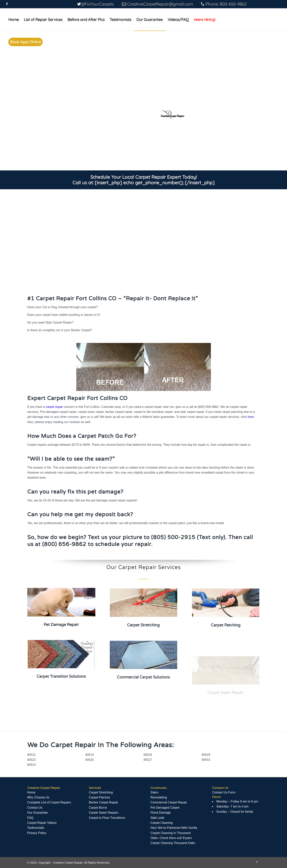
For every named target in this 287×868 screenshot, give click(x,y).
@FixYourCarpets (97, 4)
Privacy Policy (37, 833)
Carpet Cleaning (162, 823)
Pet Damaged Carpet (165, 808)
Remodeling (159, 797)
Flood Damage (161, 813)
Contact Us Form (224, 792)
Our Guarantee (38, 813)
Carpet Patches (99, 797)
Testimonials (36, 828)
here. (251, 417)
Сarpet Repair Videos (42, 823)
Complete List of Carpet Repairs (49, 802)
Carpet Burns (98, 808)
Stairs (154, 792)
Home (31, 792)
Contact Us (35, 808)
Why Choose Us (38, 797)
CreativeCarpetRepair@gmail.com (160, 4)
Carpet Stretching (101, 792)
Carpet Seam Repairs (104, 813)
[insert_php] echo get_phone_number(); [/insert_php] (155, 183)
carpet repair (54, 407)
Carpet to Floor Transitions (107, 818)
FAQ (30, 818)
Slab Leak (157, 818)
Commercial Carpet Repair (169, 802)
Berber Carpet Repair (103, 802)
